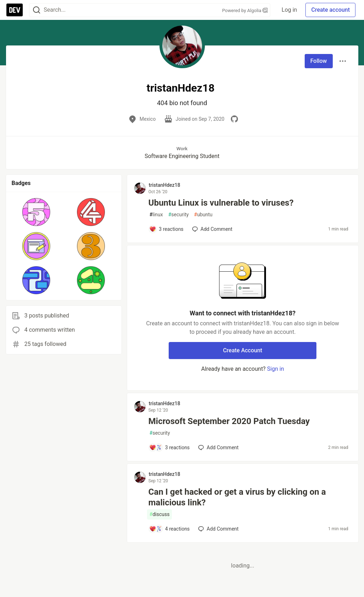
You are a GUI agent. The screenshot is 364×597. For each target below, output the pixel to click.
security (179, 215)
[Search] (37, 10)
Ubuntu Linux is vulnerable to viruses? (221, 203)
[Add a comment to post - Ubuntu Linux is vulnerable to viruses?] (166, 229)
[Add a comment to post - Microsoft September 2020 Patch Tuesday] (169, 447)
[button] (36, 212)
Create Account (243, 350)
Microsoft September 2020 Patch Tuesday (229, 421)
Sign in (276, 369)
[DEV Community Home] (15, 10)
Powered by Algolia (245, 10)
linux (156, 215)
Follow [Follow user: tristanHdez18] (319, 61)
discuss (160, 514)
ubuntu (203, 215)
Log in (289, 10)
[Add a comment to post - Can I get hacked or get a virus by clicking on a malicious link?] (169, 529)
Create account (330, 10)
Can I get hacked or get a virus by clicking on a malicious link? (237, 497)
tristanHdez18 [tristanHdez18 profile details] (165, 185)
